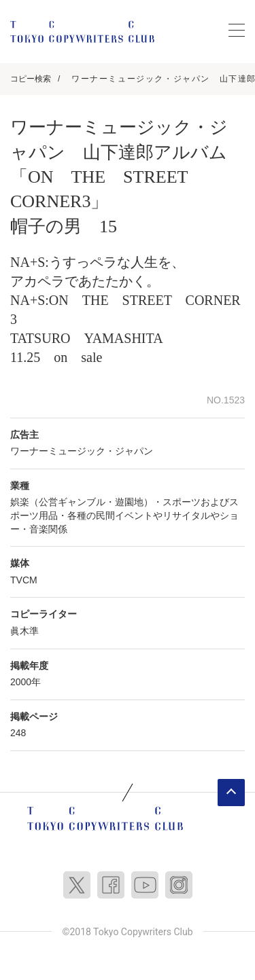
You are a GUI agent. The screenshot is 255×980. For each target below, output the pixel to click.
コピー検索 (31, 79)
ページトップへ (231, 793)
